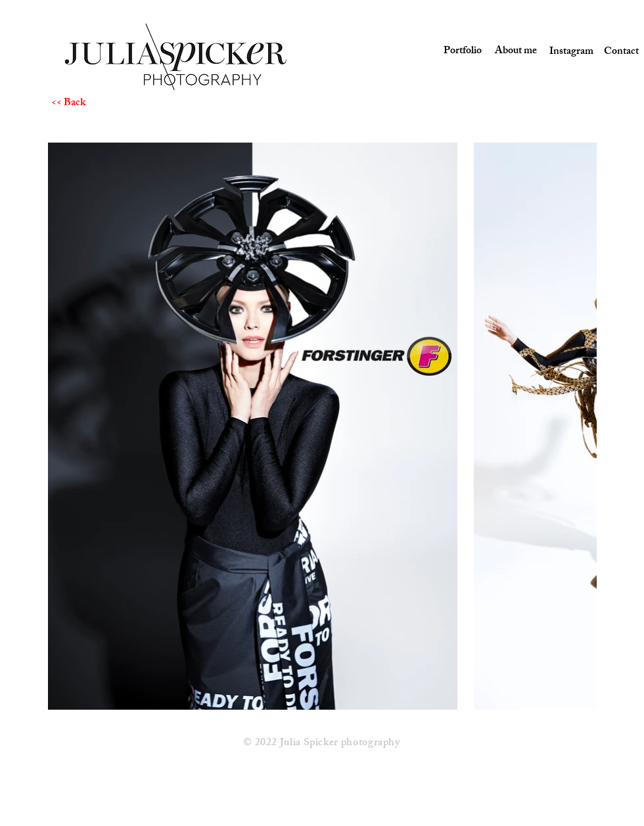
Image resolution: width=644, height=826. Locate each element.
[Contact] (621, 53)
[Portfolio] (461, 52)
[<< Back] (98, 104)
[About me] (514, 52)
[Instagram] (567, 53)
